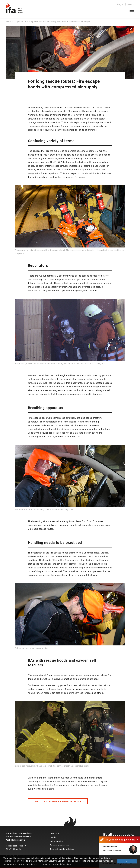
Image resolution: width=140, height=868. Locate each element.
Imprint (53, 837)
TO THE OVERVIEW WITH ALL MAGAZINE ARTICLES (58, 801)
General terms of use (60, 845)
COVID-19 (54, 833)
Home (8, 22)
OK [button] (127, 861)
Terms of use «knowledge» (62, 849)
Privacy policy (56, 841)
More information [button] (63, 864)
